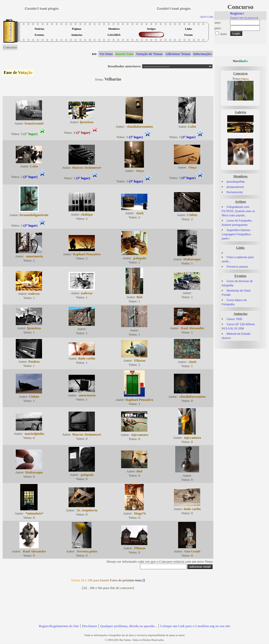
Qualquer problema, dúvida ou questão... (129, 626)
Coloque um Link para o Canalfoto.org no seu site (195, 626)
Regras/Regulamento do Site (59, 626)
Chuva (245, 79)
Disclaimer (90, 626)
